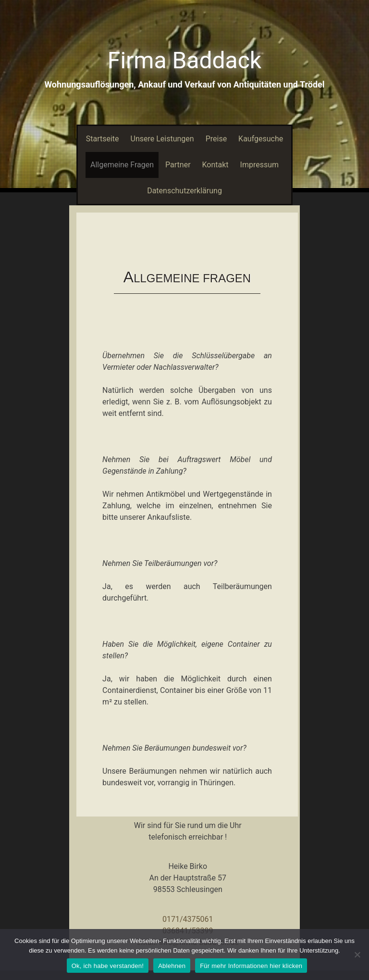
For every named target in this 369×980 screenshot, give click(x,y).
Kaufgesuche (261, 139)
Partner (178, 165)
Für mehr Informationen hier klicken (251, 966)
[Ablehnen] (357, 955)
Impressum (260, 165)
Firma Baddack (184, 60)
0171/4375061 (188, 919)
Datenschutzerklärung (184, 191)
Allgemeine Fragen (122, 165)
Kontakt (215, 165)
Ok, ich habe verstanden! (108, 966)
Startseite (103, 139)
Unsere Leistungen (162, 139)
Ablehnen (172, 966)
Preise (216, 139)
